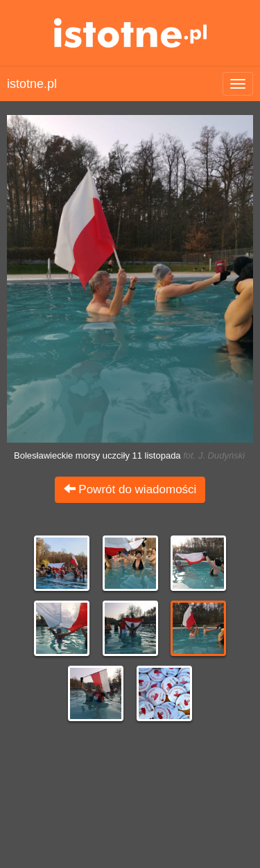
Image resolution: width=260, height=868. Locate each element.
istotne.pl (130, 33)
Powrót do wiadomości (130, 489)
